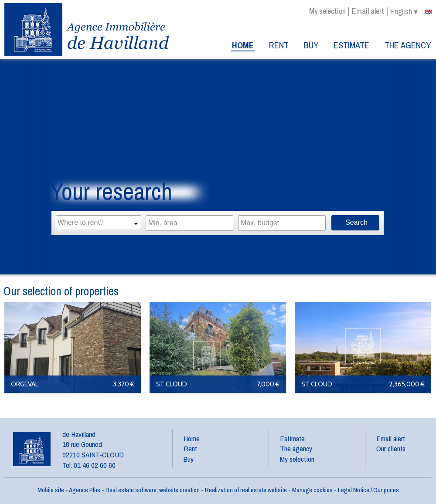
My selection (327, 11)
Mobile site (51, 490)
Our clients (391, 448)
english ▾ (411, 12)
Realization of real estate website (246, 490)
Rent (279, 45)
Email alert (368, 11)
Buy (311, 45)
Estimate (351, 45)
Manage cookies (312, 490)
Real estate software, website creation (153, 490)
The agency (408, 45)
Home (243, 45)
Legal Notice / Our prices (368, 490)
